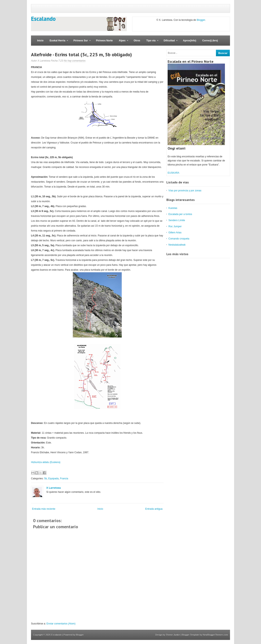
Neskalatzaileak (177, 245)
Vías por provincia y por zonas (185, 191)
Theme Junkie (173, 635)
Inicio (40, 41)
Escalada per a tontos (180, 214)
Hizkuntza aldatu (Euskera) (46, 462)
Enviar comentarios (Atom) (61, 624)
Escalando (43, 19)
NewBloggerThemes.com (216, 635)
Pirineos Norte (104, 41)
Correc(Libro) (210, 41)
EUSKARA (173, 173)
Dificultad (169, 42)
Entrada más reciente (44, 509)
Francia (64, 479)
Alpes (122, 42)
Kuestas (173, 208)
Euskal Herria (57, 42)
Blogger (201, 20)
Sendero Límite (177, 220)
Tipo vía (151, 42)
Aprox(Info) (190, 41)
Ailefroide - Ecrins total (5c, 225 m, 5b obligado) (81, 55)
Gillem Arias (175, 233)
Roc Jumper (175, 226)
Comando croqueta (179, 239)
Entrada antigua (154, 509)
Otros (137, 41)
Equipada (54, 479)
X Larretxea (54, 488)
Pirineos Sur (81, 42)
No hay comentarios (75, 61)
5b (46, 479)
